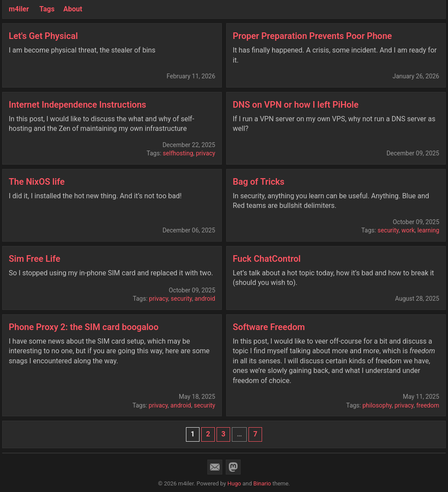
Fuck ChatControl (267, 259)
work (408, 230)
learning (428, 230)
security (388, 230)
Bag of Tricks (259, 182)
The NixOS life (37, 182)
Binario (262, 483)
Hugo (234, 483)
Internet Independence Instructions (77, 105)
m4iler (19, 9)
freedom (428, 405)
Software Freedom (269, 327)
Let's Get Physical (43, 36)
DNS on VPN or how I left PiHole (296, 105)
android (205, 299)
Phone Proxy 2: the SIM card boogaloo (84, 327)
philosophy (377, 405)
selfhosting (178, 153)
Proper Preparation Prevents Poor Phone (312, 36)
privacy (206, 153)
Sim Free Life (35, 259)
